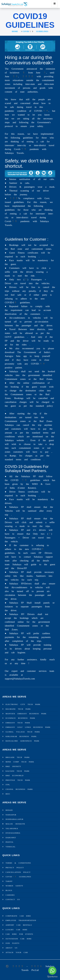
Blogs (9, 890)
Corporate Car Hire (18, 916)
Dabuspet (11, 838)
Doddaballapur (14, 819)
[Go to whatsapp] (52, 971)
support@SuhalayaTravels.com (20, 679)
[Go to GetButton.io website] (52, 977)
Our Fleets (12, 943)
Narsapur (11, 815)
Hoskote (20, 824)
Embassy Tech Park (18, 723)
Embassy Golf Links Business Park (28, 727)
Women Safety (14, 886)
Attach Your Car (17, 952)
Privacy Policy (15, 868)
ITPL (8, 785)
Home (15, 31)
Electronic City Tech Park (23, 704)
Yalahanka (12, 829)
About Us (12, 948)
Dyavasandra (13, 833)
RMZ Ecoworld (15, 776)
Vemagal (11, 847)
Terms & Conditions (18, 863)
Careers (10, 895)
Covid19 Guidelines (18, 877)
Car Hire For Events (19, 934)
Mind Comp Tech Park (20, 762)
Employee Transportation (21, 920)
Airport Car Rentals (19, 925)
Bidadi (9, 810)
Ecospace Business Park (20, 718)
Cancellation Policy (18, 872)
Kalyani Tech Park (18, 771)
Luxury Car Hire (16, 930)
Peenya (9, 842)
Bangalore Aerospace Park (22, 741)
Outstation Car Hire (19, 939)
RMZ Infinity (13, 766)
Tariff (9, 881)
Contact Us (13, 900)
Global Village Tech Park (23, 732)
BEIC (8, 794)
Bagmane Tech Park (18, 709)
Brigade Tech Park (18, 757)
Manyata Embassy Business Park (26, 714)
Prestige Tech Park (18, 780)
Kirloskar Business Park (21, 736)
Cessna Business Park (19, 789)
